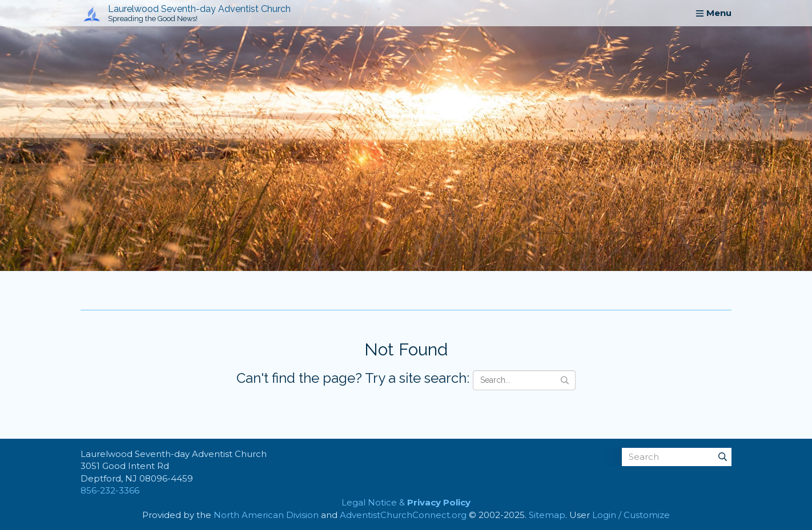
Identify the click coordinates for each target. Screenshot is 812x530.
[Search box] (677, 457)
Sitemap (547, 515)
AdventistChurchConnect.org (403, 515)
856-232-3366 (110, 490)
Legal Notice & (406, 502)
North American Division (266, 515)
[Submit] (722, 457)
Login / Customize (631, 515)
